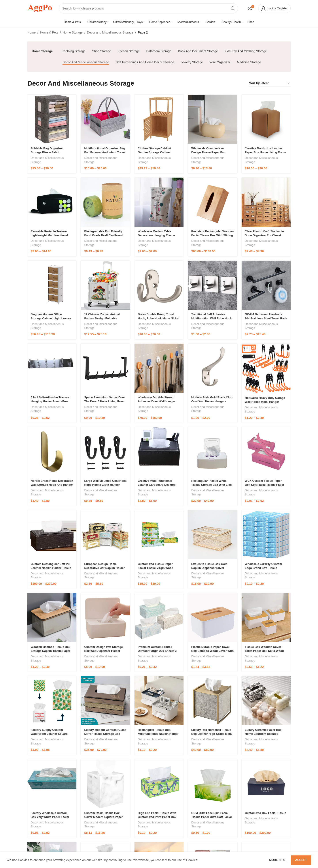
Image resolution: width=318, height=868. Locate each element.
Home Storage (73, 32)
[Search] (148, 8)
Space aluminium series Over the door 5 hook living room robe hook (105, 401)
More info (278, 860)
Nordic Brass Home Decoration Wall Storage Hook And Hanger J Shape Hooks (52, 485)
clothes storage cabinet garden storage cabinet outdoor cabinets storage (156, 152)
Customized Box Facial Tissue (266, 813)
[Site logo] (40, 8)
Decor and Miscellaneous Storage (110, 32)
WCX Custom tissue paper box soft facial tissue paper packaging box (265, 485)
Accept (301, 860)
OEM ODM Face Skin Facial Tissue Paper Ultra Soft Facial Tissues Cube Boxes (211, 817)
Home (31, 32)
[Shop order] (270, 83)
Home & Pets (49, 32)
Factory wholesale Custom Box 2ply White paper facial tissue (50, 817)
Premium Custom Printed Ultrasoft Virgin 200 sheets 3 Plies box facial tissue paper (158, 651)
